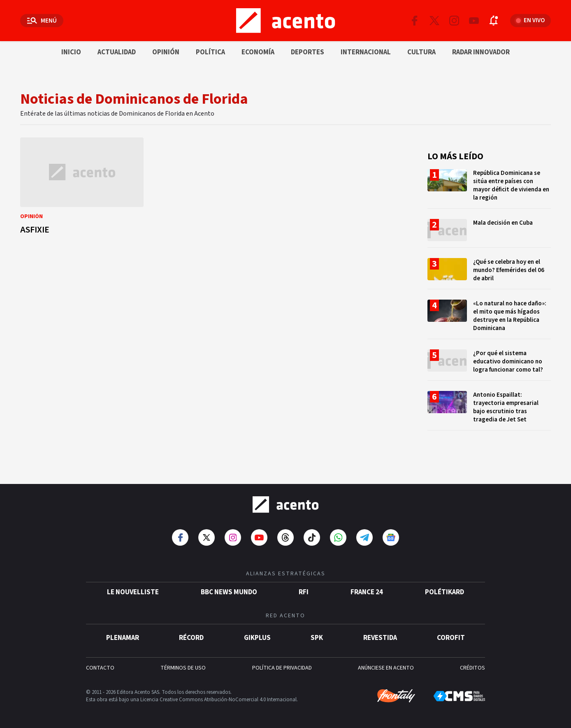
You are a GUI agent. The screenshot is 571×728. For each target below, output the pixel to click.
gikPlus (257, 638)
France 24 (367, 592)
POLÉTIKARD (444, 592)
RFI (304, 592)
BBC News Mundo (229, 592)
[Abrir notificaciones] (494, 21)
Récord (191, 638)
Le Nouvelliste (133, 592)
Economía (258, 52)
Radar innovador (481, 52)
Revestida (380, 638)
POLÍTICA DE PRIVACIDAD (282, 668)
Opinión (166, 52)
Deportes (308, 52)
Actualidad (117, 52)
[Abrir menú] (42, 21)
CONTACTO (100, 668)
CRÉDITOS (472, 668)
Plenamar (123, 638)
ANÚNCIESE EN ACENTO (386, 668)
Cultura (421, 52)
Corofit (451, 638)
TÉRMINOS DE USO (183, 668)
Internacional (366, 52)
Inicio (71, 52)
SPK (317, 638)
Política (210, 52)
